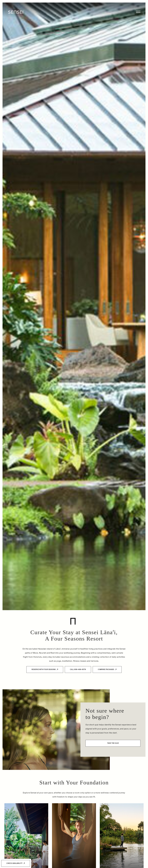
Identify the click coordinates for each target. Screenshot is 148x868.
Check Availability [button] (14, 863)
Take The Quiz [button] (113, 746)
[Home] (16, 12)
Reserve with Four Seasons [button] (44, 669)
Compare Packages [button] (106, 669)
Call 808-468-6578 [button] (78, 669)
